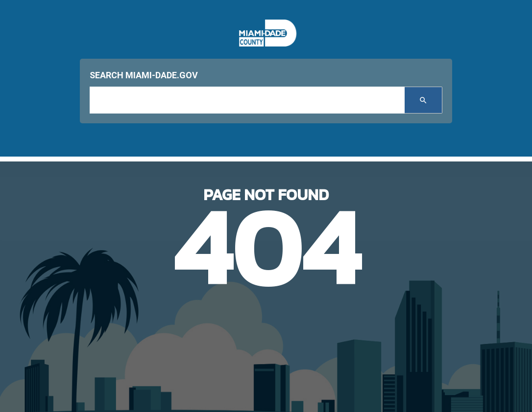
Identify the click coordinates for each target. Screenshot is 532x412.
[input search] (247, 100)
